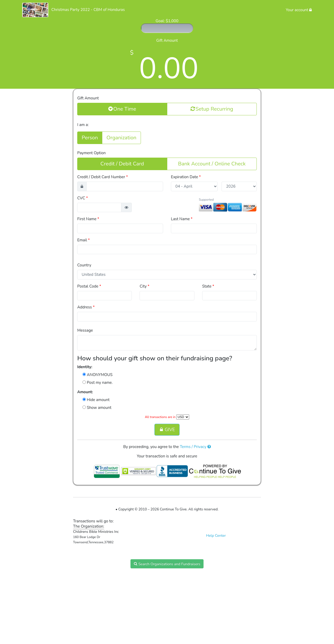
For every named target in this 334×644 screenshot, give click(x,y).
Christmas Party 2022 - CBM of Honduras (88, 10)
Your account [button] (299, 10)
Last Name (182, 219)
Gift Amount (88, 98)
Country (84, 265)
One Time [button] (122, 109)
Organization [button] (121, 138)
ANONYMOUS (97, 375)
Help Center (216, 536)
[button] (126, 208)
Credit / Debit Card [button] (122, 164)
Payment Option (91, 153)
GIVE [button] (167, 430)
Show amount (97, 408)
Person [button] (90, 138)
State (208, 286)
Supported (206, 200)
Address (86, 307)
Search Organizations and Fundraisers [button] (167, 564)
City (144, 286)
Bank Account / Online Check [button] (212, 164)
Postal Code (89, 286)
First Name (88, 219)
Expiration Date (186, 177)
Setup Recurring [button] (212, 109)
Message (85, 330)
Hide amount (96, 400)
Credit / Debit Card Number (103, 177)
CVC (83, 198)
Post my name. (98, 383)
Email (83, 240)
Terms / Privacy (195, 447)
